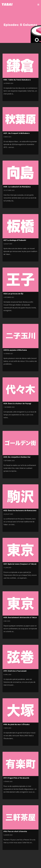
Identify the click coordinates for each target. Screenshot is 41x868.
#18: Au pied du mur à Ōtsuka (17, 724)
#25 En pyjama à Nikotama (15, 350)
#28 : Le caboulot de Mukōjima (17, 187)
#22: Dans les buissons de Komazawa (20, 511)
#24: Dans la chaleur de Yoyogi (17, 404)
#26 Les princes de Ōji (13, 294)
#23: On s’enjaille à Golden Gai (17, 457)
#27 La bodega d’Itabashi (15, 240)
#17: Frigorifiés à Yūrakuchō (16, 778)
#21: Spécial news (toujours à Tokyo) (20, 564)
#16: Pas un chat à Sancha (15, 831)
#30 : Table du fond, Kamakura (17, 80)
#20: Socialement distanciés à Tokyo (20, 617)
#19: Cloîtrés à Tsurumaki (15, 671)
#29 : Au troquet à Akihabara (17, 133)
